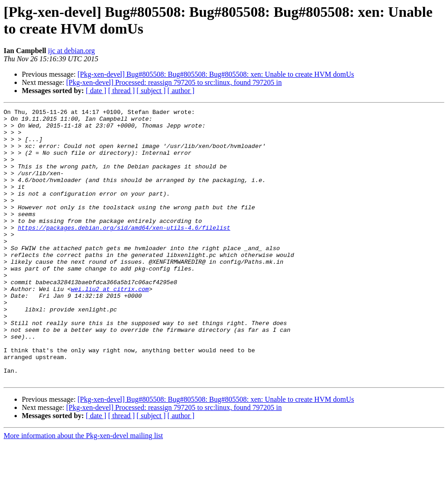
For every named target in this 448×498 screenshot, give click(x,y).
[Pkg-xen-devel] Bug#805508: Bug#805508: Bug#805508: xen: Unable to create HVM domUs (216, 74)
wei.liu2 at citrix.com (110, 325)
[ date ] (96, 91)
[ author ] (181, 91)
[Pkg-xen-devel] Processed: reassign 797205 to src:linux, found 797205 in (174, 82)
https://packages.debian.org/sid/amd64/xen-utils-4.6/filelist (124, 252)
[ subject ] (151, 91)
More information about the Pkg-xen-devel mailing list (83, 490)
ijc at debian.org (71, 51)
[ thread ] (121, 91)
